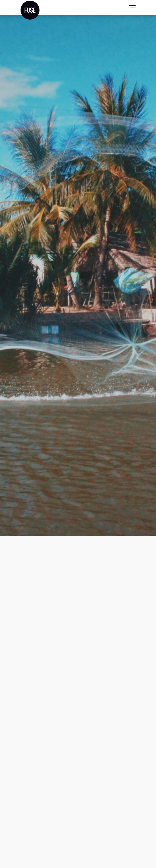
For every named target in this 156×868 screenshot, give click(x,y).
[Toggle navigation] (132, 8)
